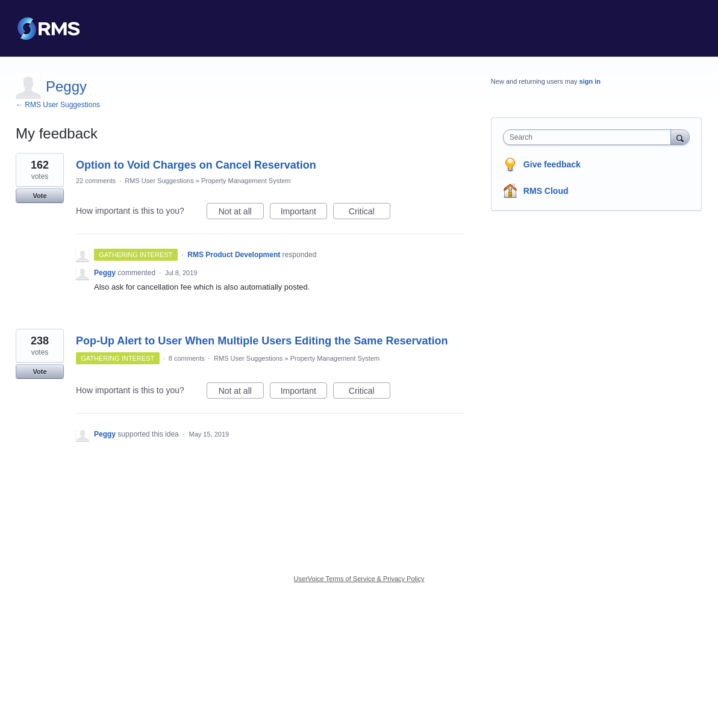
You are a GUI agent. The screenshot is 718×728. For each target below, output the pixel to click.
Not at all (241, 213)
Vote (39, 196)
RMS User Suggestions (159, 181)
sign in (590, 81)
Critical (370, 213)
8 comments (187, 358)
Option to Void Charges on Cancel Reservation (196, 165)
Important (304, 213)
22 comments (96, 181)
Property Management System (246, 181)
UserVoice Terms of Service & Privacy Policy (359, 579)
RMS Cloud (546, 191)
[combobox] (590, 137)
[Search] (680, 137)
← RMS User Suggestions (58, 105)
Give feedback (552, 164)
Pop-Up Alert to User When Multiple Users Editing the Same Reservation (262, 341)
